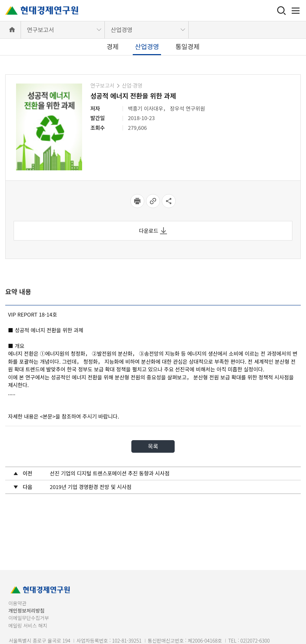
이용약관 (17, 603)
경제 (113, 46)
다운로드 (153, 231)
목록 (153, 446)
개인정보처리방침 (26, 610)
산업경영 (122, 29)
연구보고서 (41, 29)
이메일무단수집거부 (29, 618)
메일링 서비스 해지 (28, 626)
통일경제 (187, 46)
